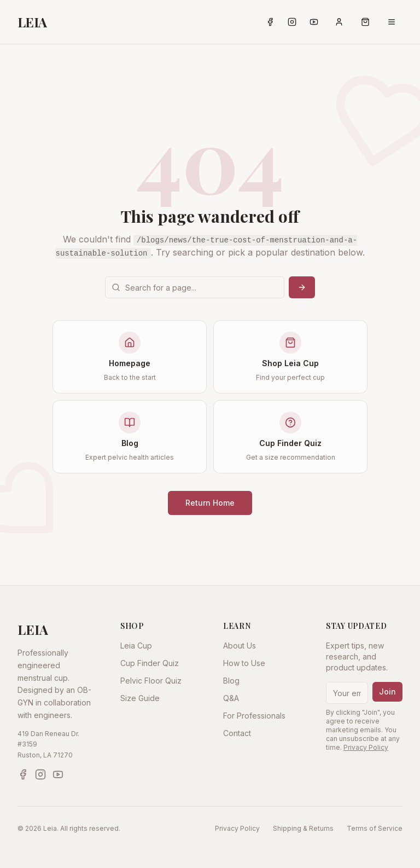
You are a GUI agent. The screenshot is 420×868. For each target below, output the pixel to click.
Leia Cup (136, 646)
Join (387, 691)
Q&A (231, 698)
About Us (240, 646)
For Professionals (254, 716)
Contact (237, 733)
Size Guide (140, 698)
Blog (231, 681)
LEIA (32, 22)
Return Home (210, 503)
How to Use (244, 663)
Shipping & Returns (303, 828)
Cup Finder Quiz (150, 663)
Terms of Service (375, 828)
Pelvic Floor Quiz (151, 681)
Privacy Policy (366, 747)
